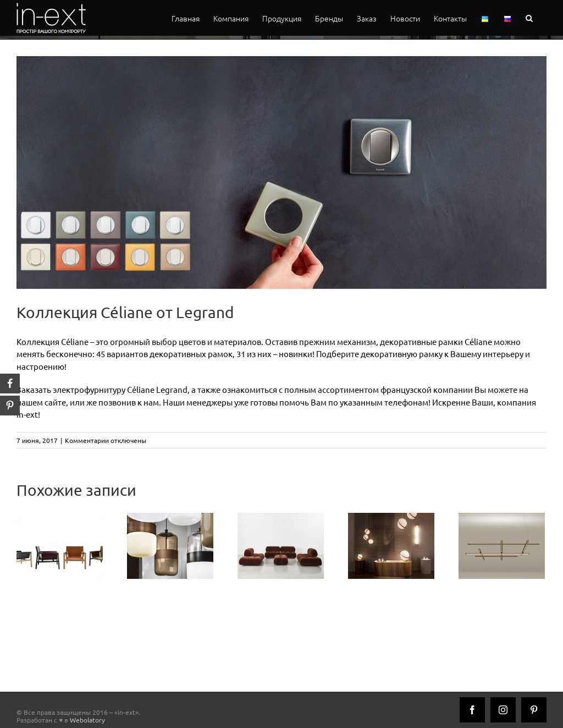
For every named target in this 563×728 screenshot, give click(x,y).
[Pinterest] (534, 710)
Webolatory (87, 720)
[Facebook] (472, 710)
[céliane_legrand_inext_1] (281, 173)
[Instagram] (503, 710)
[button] (529, 18)
